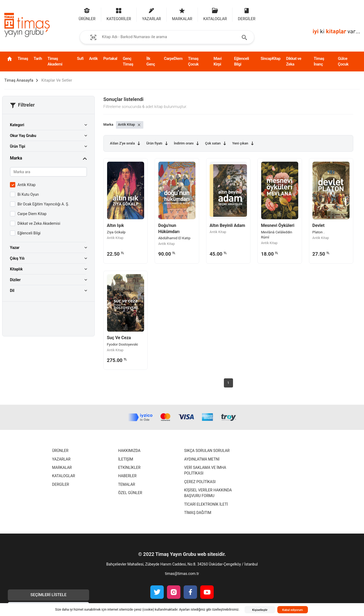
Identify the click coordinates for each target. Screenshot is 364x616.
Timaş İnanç (319, 61)
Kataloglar (64, 476)
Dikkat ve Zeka (294, 61)
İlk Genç (151, 61)
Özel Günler (130, 493)
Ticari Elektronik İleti (206, 504)
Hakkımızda (129, 451)
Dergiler (61, 484)
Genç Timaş (128, 61)
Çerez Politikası (200, 482)
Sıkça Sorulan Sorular (207, 451)
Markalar (62, 468)
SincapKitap (271, 59)
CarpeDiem (173, 59)
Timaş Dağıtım (198, 513)
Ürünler (60, 451)
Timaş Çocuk (193, 61)
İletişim (126, 459)
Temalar (127, 484)
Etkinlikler (129, 468)
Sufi (80, 59)
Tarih (38, 59)
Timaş (23, 59)
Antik (93, 59)
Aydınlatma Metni (202, 459)
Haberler (127, 476)
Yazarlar (61, 459)
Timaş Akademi (55, 61)
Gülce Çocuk (343, 61)
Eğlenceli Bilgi (242, 61)
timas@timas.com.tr (182, 574)
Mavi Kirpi (217, 61)
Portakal (110, 59)
